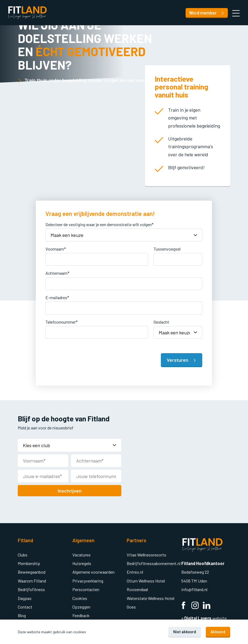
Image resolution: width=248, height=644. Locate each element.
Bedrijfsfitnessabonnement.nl (154, 562)
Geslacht (161, 321)
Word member (207, 13)
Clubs (23, 554)
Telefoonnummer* (62, 321)
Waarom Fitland (32, 580)
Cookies (80, 597)
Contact (25, 606)
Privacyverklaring (88, 580)
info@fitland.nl (195, 588)
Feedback (81, 614)
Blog (22, 614)
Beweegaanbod (32, 571)
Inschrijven (70, 490)
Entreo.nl (135, 571)
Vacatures (82, 554)
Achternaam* (57, 272)
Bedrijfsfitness (31, 588)
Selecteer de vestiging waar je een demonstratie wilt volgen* (100, 224)
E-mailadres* (57, 297)
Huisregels (82, 562)
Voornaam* (56, 248)
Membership (29, 562)
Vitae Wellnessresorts (146, 554)
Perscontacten (86, 588)
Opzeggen (81, 606)
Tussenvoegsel (167, 248)
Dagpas (25, 597)
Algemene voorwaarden (93, 571)
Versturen (182, 359)
